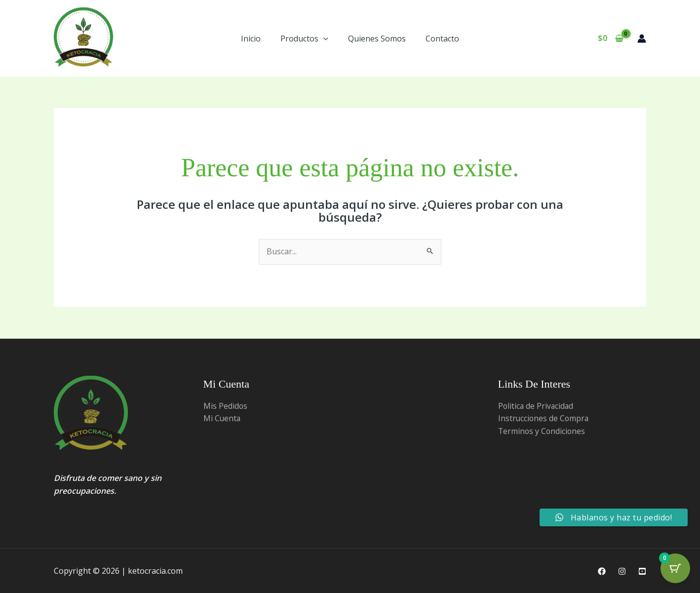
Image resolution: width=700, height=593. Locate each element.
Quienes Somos (377, 39)
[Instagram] (622, 571)
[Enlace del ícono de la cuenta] (642, 39)
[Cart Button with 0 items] (675, 568)
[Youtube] (642, 571)
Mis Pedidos (226, 406)
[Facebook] (602, 571)
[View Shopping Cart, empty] (610, 39)
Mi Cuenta (222, 418)
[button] (323, 39)
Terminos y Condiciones (543, 431)
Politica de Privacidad (537, 406)
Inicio (251, 39)
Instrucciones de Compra (544, 418)
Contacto (442, 39)
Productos (304, 39)
